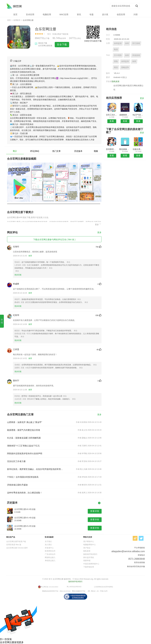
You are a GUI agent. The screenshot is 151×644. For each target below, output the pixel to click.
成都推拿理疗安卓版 (125, 115)
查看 (112, 121)
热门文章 (56, 151)
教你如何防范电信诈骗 (136, 566)
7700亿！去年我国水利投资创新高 (23, 477)
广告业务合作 (50, 554)
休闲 (127, 43)
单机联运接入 (50, 561)
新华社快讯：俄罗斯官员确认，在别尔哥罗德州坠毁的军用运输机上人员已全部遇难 (35, 469)
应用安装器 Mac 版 (14, 545)
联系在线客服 (139, 562)
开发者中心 (49, 548)
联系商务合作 (50, 551)
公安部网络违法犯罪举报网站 (104, 587)
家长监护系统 (89, 557)
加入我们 (48, 545)
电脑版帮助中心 (90, 545)
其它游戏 (136, 43)
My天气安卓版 (138, 115)
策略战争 (125, 67)
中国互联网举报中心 (91, 564)
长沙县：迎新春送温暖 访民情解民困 (24, 438)
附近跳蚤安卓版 (125, 149)
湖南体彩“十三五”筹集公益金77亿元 (23, 446)
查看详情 (95, 511)
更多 (98, 224)
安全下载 (62, 45)
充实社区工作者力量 (16, 461)
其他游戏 (136, 55)
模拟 (116, 67)
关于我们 (48, 542)
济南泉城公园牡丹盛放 (17, 485)
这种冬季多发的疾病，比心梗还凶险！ (25, 493)
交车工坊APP (112, 115)
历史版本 (78, 151)
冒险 (116, 61)
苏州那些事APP (112, 149)
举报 (2, 321)
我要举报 (87, 561)
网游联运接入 (50, 557)
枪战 (116, 49)
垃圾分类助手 (138, 149)
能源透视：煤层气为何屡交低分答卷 (24, 430)
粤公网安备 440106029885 (49, 587)
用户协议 (87, 548)
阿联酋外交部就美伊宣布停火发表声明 (25, 454)
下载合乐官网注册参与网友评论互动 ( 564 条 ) (54, 240)
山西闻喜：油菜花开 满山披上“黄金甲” (25, 422)
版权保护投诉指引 (90, 554)
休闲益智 (118, 43)
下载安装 (65, 34)
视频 (96, 151)
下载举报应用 (89, 567)
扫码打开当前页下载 (93, 41)
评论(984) (35, 151)
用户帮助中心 (89, 542)
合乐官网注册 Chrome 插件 (17, 548)
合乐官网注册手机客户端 (16, 542)
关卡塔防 (118, 55)
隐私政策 (116, 81)
